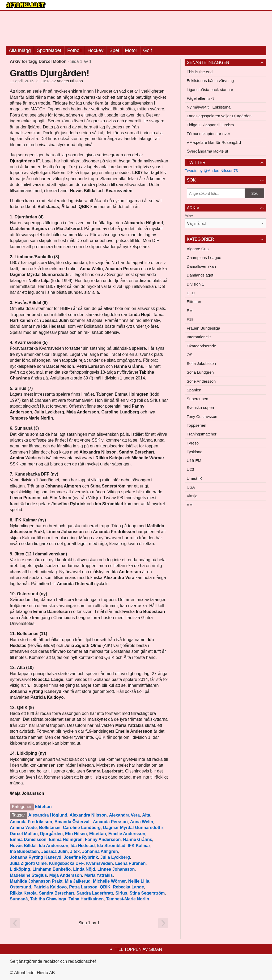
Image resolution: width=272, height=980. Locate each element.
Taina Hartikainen (86, 899)
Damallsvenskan (201, 266)
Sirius (121, 893)
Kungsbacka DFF (67, 863)
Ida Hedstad (83, 846)
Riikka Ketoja (23, 893)
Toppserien (196, 425)
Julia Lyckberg (115, 857)
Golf (148, 50)
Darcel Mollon (24, 834)
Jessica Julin (54, 851)
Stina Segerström (147, 893)
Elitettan (43, 807)
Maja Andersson (65, 875)
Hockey (96, 50)
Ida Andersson (54, 846)
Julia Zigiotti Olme (28, 863)
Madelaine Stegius (28, 875)
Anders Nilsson (70, 81)
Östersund (20, 887)
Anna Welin (142, 822)
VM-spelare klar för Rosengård (214, 142)
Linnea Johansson (116, 869)
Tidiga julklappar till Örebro (210, 125)
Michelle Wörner (109, 881)
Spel (114, 50)
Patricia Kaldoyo (50, 887)
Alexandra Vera (124, 815)
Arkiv (189, 215)
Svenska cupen (200, 407)
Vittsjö (192, 496)
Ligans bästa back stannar (210, 90)
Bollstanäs (50, 828)
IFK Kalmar (139, 846)
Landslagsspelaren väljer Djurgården (219, 116)
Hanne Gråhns (137, 839)
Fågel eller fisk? (201, 98)
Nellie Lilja (139, 881)
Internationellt (199, 337)
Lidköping (20, 869)
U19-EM (194, 461)
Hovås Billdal (23, 846)
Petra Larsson (83, 887)
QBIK (105, 887)
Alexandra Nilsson (88, 815)
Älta (146, 815)
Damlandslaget (200, 275)
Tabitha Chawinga (48, 899)
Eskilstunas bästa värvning (210, 81)
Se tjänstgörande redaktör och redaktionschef (53, 961)
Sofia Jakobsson (201, 363)
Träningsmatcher (202, 434)
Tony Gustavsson (202, 416)
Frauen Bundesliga (203, 328)
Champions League (204, 258)
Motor (131, 50)
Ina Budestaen (24, 851)
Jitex (75, 851)
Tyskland (195, 452)
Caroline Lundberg (82, 828)
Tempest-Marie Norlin (127, 899)
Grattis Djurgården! (50, 73)
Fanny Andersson (103, 839)
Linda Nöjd (84, 869)
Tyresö (193, 443)
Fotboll (74, 50)
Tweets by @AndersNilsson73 (211, 170)
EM (190, 311)
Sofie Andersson (201, 381)
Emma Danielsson (28, 839)
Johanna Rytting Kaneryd (36, 857)
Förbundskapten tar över (208, 134)
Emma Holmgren (66, 839)
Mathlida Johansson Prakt (36, 881)
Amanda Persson (110, 822)
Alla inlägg (20, 50)
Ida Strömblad (111, 846)
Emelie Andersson (127, 834)
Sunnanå (19, 899)
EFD (191, 293)
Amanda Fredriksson (31, 822)
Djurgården (51, 834)
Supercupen (197, 399)
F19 (190, 319)
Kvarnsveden (99, 863)
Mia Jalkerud (78, 881)
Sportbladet (49, 50)
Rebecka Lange (128, 887)
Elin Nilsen (76, 834)
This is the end (200, 72)
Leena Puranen (131, 863)
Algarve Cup (198, 249)
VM (190, 505)
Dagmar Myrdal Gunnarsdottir (133, 828)
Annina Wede (23, 828)
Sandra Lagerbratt (95, 893)
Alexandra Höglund (48, 815)
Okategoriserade (201, 346)
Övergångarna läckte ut (207, 151)
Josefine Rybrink (81, 857)
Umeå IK (194, 478)
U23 (190, 469)
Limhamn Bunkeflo (52, 869)
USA (191, 487)
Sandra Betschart (56, 893)
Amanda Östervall (73, 822)
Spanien (194, 390)
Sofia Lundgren (200, 372)
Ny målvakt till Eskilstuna (209, 107)
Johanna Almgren (100, 851)
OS (190, 355)
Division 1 (195, 284)
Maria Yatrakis (98, 875)
